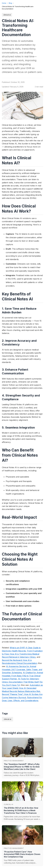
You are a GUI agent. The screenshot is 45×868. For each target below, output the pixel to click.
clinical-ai (7, 15)
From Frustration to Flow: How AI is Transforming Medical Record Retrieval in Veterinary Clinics (22, 654)
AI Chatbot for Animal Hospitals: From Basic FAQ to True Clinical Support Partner (22, 676)
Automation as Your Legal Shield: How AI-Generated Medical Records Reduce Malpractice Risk (22, 688)
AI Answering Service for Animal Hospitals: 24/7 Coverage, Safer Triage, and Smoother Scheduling (22, 669)
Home (4, 3)
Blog (10, 3)
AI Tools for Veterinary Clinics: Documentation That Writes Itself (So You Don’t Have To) (22, 682)
